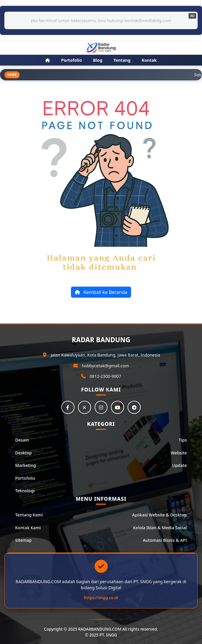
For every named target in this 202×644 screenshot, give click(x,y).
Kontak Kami (28, 528)
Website (179, 453)
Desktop (23, 453)
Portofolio (25, 478)
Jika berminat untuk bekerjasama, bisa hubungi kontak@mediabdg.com (101, 21)
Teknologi (25, 491)
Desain (22, 440)
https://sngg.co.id (101, 598)
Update (180, 466)
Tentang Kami (29, 515)
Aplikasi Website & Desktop (160, 515)
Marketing (26, 466)
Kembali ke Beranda (101, 292)
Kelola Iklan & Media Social (160, 528)
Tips (183, 440)
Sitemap (23, 540)
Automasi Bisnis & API (165, 540)
